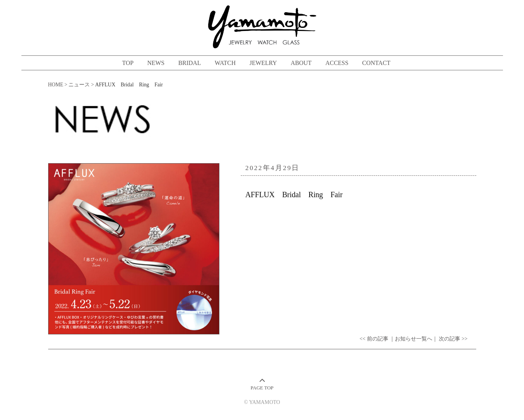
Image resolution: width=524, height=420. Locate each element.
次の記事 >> (453, 339)
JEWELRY (263, 63)
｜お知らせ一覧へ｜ (414, 339)
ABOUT (301, 63)
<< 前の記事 (374, 339)
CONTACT (376, 63)
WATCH (225, 63)
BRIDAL (189, 63)
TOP (128, 63)
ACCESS (337, 63)
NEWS (156, 63)
